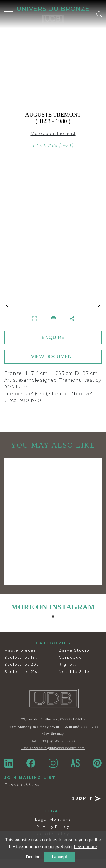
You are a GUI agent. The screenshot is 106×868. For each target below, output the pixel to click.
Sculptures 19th (22, 666)
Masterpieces (20, 659)
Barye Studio (74, 659)
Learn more (86, 847)
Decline (33, 857)
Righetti (68, 673)
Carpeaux (70, 666)
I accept (60, 857)
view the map (53, 742)
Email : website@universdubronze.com (53, 757)
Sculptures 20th (23, 673)
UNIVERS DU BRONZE (53, 9)
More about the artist (53, 133)
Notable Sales (75, 680)
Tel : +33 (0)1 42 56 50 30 (53, 750)
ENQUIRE (53, 346)
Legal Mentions (53, 828)
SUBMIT (86, 808)
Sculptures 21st (22, 680)
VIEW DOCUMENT (53, 366)
